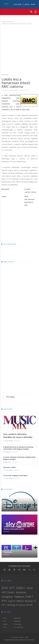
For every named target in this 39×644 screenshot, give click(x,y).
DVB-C (21, 588)
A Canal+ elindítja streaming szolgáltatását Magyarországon (19, 458)
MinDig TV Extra (16, 605)
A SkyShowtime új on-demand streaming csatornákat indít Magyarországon (18, 448)
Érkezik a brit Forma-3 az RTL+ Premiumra (15, 551)
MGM (26, 196)
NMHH (20, 601)
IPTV (4, 601)
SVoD (30, 588)
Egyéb (5, 624)
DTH (5, 588)
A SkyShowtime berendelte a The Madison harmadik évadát (17, 528)
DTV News (10, 397)
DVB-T (29, 597)
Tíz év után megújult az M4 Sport (15, 475)
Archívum (10, 21)
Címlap (4, 21)
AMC (26, 205)
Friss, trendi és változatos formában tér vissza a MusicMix (18, 436)
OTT (12, 588)
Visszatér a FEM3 (9, 467)
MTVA (29, 605)
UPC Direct (8, 592)
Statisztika (17, 621)
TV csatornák (8, 441)
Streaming (7, 452)
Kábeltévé (17, 618)
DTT (4, 605)
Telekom (19, 597)
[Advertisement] (19, 46)
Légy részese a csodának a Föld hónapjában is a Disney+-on (16, 505)
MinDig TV (30, 601)
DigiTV (12, 601)
